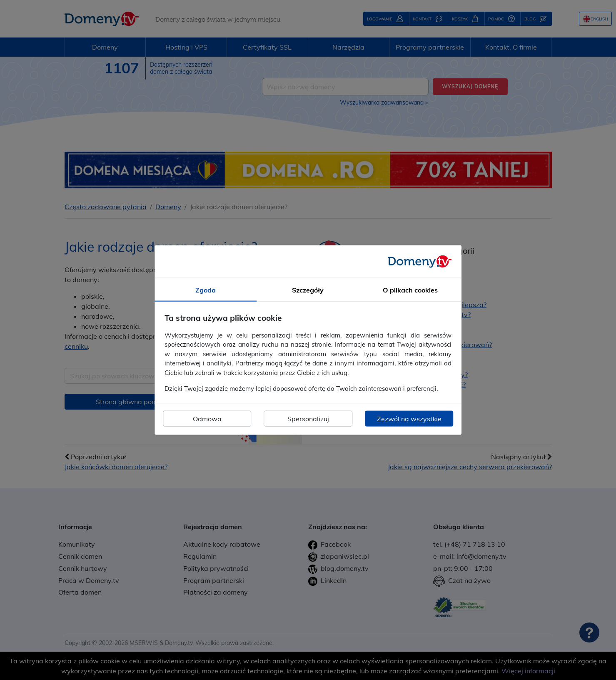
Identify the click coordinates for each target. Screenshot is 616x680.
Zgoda (206, 290)
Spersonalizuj (308, 418)
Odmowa (207, 418)
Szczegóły (308, 290)
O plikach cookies (410, 290)
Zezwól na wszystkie (409, 418)
